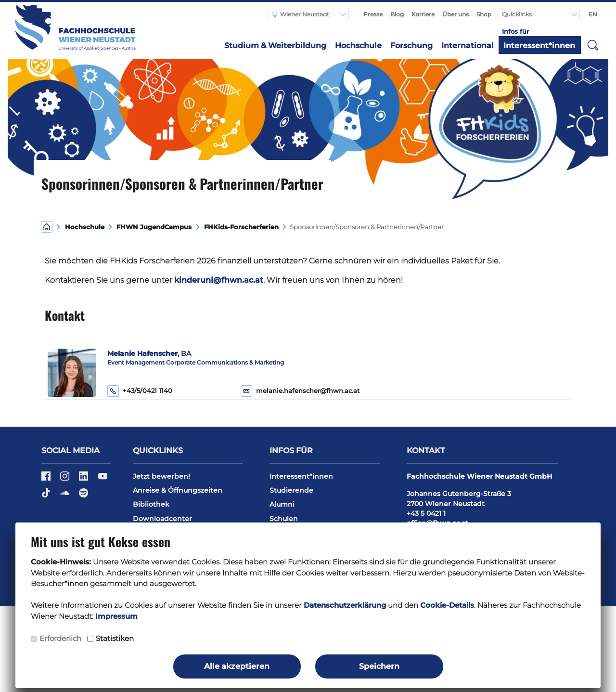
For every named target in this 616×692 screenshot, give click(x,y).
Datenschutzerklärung (345, 605)
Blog (397, 14)
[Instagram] (66, 479)
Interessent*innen (539, 46)
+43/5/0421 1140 (140, 391)
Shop (484, 14)
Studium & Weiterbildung (275, 46)
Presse (373, 14)
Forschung (411, 46)
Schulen (284, 519)
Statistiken (115, 638)
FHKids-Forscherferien (241, 227)
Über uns (456, 14)
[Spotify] (83, 496)
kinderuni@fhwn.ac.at (219, 280)
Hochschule (358, 46)
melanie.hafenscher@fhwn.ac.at (308, 391)
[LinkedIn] (84, 479)
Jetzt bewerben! (161, 476)
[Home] (47, 226)
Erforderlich (60, 638)
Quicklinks (518, 14)
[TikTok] (47, 496)
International (468, 46)
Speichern (379, 666)
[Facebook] (47, 479)
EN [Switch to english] (593, 14)
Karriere (423, 14)
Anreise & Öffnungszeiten (178, 490)
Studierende (291, 490)
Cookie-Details (447, 605)
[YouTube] (103, 479)
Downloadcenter (162, 519)
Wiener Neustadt (301, 14)
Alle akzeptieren (237, 666)
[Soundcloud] (66, 496)
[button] (593, 45)
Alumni (282, 504)
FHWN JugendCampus (154, 227)
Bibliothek (151, 504)
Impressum (116, 616)
